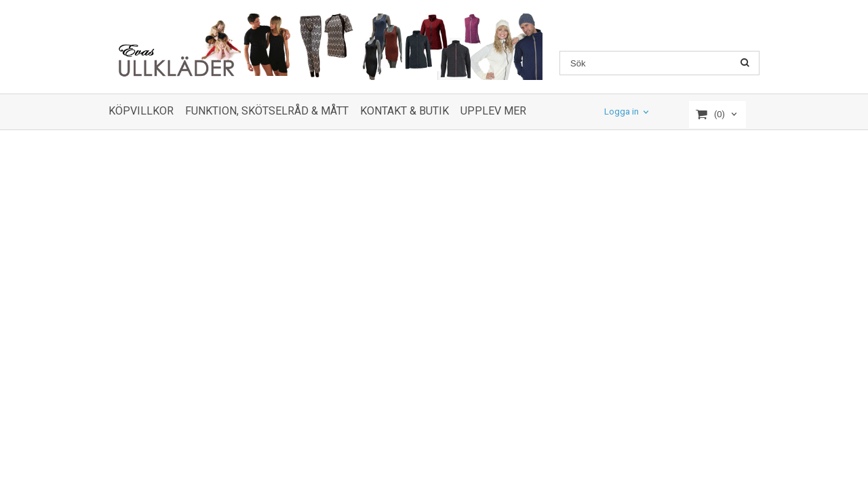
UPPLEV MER (493, 111)
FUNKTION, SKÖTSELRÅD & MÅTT (267, 111)
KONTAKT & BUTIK (405, 111)
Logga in (622, 112)
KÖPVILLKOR (141, 111)
